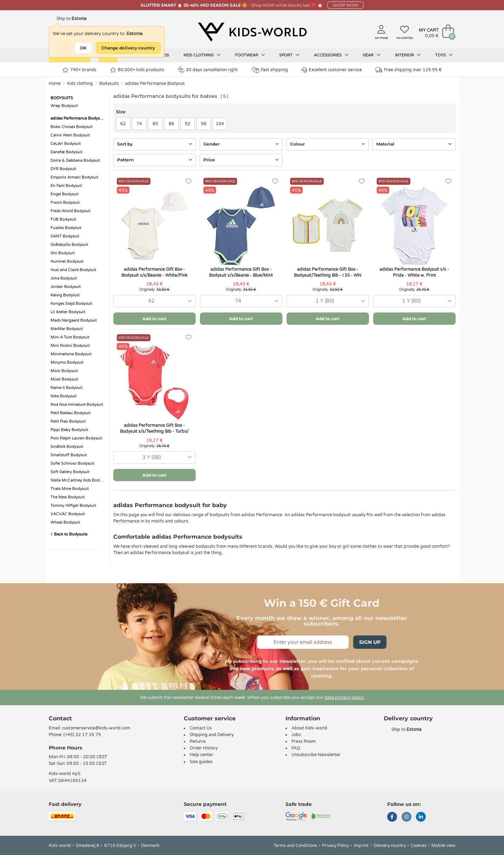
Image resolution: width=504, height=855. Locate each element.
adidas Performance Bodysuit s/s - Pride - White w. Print (414, 272)
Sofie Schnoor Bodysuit (72, 463)
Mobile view (443, 846)
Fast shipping (270, 70)
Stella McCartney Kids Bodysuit (78, 480)
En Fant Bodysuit (66, 186)
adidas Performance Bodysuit (155, 83)
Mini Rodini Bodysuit (70, 346)
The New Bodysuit (68, 497)
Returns (198, 741)
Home (55, 83)
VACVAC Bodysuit (68, 514)
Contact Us (201, 728)
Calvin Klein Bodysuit (70, 135)
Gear (372, 55)
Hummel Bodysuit (67, 261)
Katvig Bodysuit (65, 295)
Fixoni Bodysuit (65, 203)
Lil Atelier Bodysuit (68, 312)
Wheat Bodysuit (65, 522)
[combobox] (154, 301)
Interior (408, 55)
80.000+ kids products (137, 70)
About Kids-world (309, 728)
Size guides (201, 762)
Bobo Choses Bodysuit (72, 127)
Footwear (250, 55)
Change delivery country (128, 48)
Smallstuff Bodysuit (69, 455)
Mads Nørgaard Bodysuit (74, 320)
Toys (444, 55)
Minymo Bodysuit (67, 362)
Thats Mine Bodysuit (70, 489)
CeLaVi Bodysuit (66, 144)
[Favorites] (189, 181)
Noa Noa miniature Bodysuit (77, 405)
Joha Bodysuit (64, 278)
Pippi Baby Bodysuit (69, 430)
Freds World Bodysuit (70, 211)
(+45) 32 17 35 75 (82, 735)
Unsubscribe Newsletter (316, 755)
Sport (289, 55)
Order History (204, 748)
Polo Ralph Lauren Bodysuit (76, 438)
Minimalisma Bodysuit (71, 354)
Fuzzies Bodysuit (66, 228)
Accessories (331, 55)
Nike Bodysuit (63, 396)
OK (83, 48)
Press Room (304, 741)
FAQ (296, 748)
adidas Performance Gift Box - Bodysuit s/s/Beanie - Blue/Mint (241, 272)
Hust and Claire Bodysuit (73, 270)
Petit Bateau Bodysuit (70, 413)
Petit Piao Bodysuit (68, 421)
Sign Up (370, 642)
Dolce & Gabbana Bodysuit (75, 160)
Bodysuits (109, 83)
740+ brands (79, 70)
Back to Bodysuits (69, 534)
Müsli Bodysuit (64, 379)
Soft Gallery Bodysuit (70, 472)
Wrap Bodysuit (64, 106)
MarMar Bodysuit (67, 329)
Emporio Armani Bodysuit (74, 177)
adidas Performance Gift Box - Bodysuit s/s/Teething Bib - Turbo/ (154, 428)
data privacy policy (344, 698)
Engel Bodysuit (65, 194)
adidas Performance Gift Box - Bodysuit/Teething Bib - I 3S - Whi (328, 272)
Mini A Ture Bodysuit (70, 337)
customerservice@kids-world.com (96, 728)
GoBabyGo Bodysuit (69, 245)
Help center (201, 755)
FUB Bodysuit (63, 219)
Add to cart (154, 319)
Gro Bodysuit (63, 253)
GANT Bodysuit (65, 236)
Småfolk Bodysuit (67, 447)
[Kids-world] (252, 32)
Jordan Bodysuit (66, 287)
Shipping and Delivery (212, 735)
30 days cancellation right (208, 70)
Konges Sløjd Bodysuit (71, 304)
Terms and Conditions (295, 846)
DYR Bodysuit (63, 169)
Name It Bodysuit (66, 388)
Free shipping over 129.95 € (409, 70)
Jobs (296, 735)
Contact (60, 718)
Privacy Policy (335, 846)
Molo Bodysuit (64, 371)
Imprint (361, 846)
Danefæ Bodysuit (66, 152)
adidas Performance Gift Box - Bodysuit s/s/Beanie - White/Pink (154, 272)
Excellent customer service (332, 70)
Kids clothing (202, 55)
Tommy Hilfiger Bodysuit (73, 506)
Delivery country (390, 846)
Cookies (419, 846)
